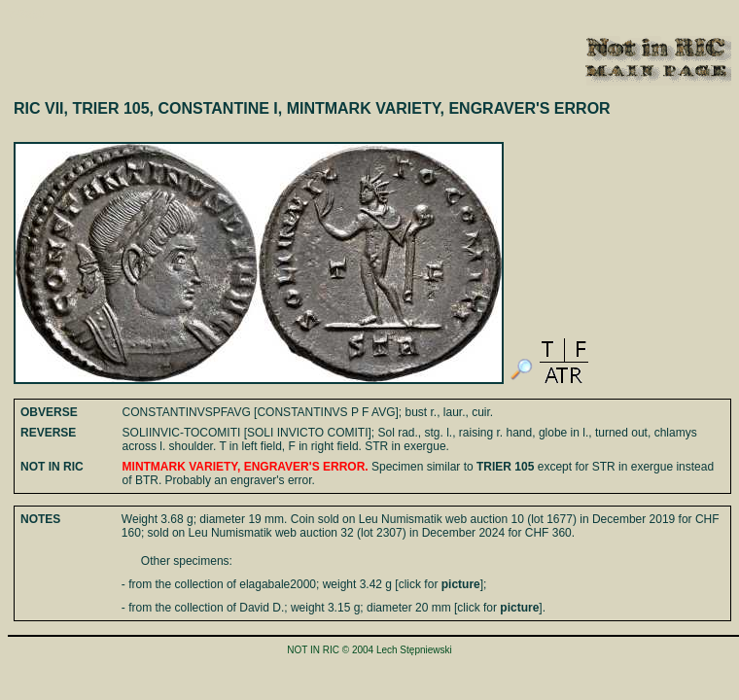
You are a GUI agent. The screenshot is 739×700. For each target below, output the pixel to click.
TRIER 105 (505, 467)
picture (461, 584)
